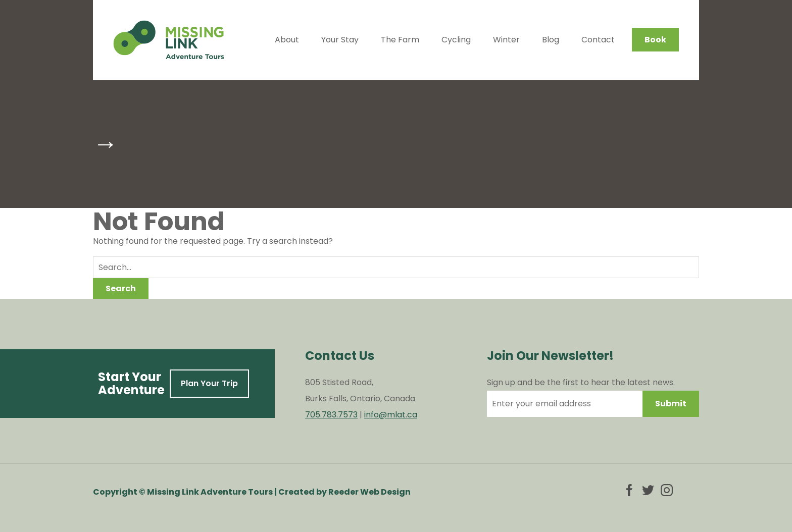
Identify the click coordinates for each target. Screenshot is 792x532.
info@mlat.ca (391, 415)
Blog (551, 40)
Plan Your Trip (209, 383)
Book (655, 40)
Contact (598, 40)
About (287, 40)
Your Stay (340, 40)
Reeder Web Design (369, 492)
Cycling (456, 40)
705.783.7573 (331, 415)
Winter (506, 40)
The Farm (400, 40)
